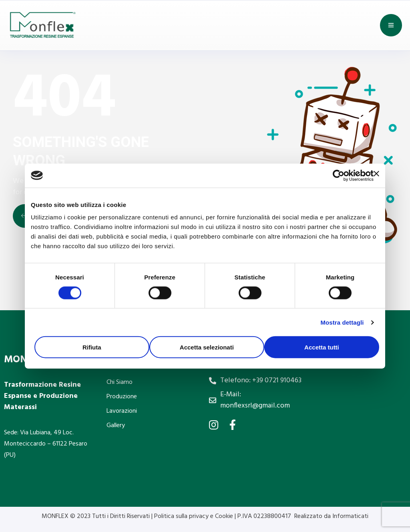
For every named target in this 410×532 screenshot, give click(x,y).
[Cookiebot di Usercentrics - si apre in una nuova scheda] (339, 175)
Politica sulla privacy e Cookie (194, 516)
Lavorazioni (122, 411)
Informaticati (350, 516)
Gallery (116, 426)
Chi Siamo (120, 382)
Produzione (122, 397)
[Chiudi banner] (376, 173)
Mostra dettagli (342, 322)
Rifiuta (92, 347)
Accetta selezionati (207, 347)
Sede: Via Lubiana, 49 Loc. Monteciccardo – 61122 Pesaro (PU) (46, 444)
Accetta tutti (322, 347)
